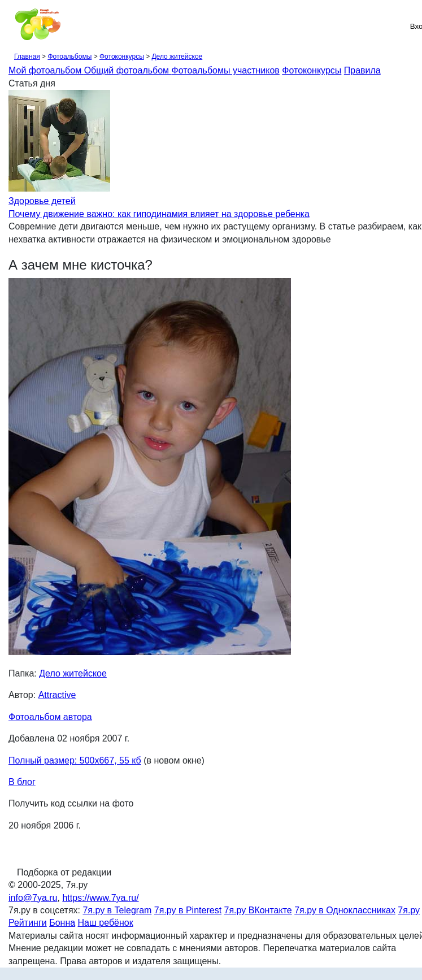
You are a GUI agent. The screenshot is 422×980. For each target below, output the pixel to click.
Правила (362, 70)
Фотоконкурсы (122, 57)
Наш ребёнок (106, 923)
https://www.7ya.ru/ (100, 898)
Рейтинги (28, 923)
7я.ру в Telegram (117, 910)
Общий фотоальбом (128, 70)
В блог (22, 782)
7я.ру (409, 910)
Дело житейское (177, 57)
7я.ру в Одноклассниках (345, 910)
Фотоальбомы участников (226, 70)
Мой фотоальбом (46, 70)
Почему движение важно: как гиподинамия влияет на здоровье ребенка (159, 214)
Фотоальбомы (69, 57)
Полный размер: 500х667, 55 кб (75, 760)
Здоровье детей (42, 201)
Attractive (57, 695)
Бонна (62, 923)
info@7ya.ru (33, 898)
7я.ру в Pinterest (188, 910)
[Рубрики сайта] (12, 26)
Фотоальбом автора (50, 717)
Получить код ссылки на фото (71, 803)
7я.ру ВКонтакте (258, 910)
